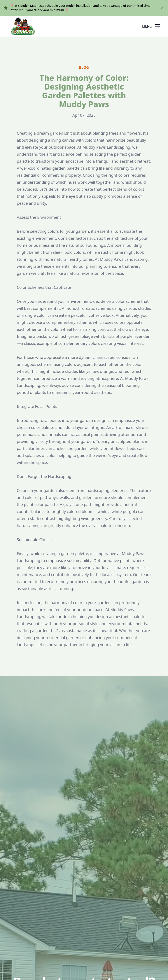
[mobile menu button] (157, 26)
